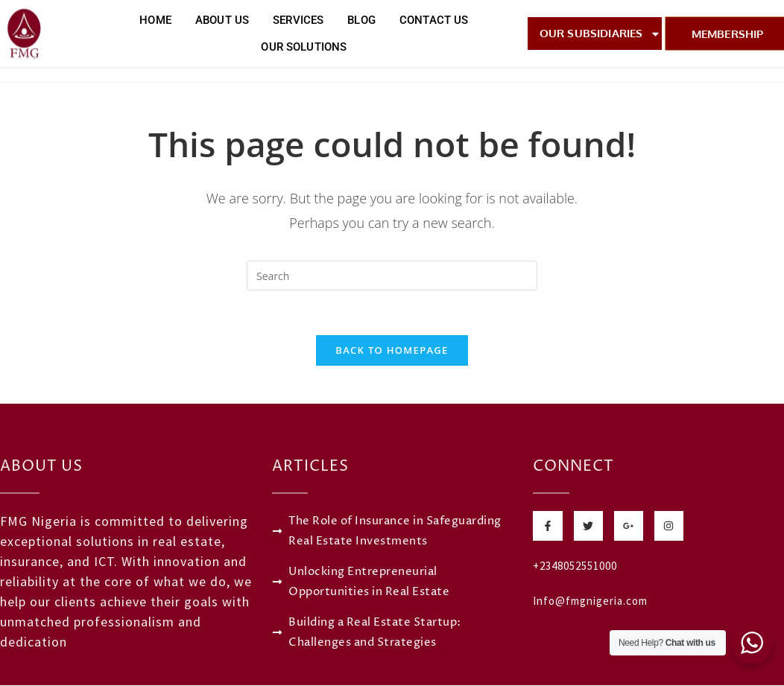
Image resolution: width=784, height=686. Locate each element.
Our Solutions (304, 47)
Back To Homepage (392, 351)
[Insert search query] (392, 276)
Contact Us (434, 20)
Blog (361, 20)
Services (298, 20)
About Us (222, 20)
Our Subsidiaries (600, 34)
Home (155, 20)
